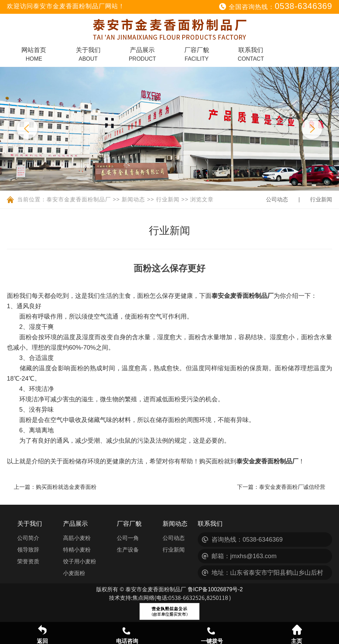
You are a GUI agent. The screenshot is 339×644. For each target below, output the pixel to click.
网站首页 (34, 54)
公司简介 (28, 538)
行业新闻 (168, 199)
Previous (27, 129)
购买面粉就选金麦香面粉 (66, 487)
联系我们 (251, 54)
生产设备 (128, 550)
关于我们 (88, 54)
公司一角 (128, 538)
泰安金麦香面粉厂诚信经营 (292, 487)
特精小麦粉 (77, 550)
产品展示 (142, 54)
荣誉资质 (28, 561)
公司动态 (277, 199)
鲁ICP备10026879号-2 (215, 589)
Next (312, 129)
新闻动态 (133, 199)
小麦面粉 (74, 573)
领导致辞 (28, 550)
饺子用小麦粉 (80, 561)
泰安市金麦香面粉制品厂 (79, 199)
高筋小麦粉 (77, 538)
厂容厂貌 (197, 54)
